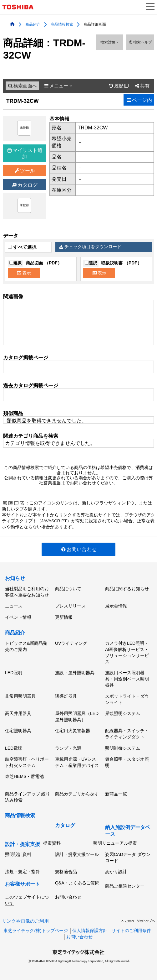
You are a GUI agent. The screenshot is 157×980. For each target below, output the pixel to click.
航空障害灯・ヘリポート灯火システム (27, 762)
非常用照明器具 (20, 696)
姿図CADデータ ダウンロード (128, 857)
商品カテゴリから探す (77, 794)
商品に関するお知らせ (127, 589)
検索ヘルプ (140, 42)
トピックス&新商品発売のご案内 (26, 646)
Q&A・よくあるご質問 (77, 883)
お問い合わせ (79, 549)
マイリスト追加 (25, 153)
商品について (68, 589)
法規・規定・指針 (23, 872)
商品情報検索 (62, 24)
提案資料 (52, 843)
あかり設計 (116, 872)
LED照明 (14, 673)
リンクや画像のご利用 (25, 921)
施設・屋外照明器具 (75, 673)
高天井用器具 (18, 713)
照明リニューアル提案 (115, 843)
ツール (25, 171)
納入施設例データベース (128, 831)
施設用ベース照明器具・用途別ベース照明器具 (127, 679)
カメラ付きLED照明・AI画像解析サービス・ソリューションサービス (127, 652)
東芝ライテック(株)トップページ (35, 931)
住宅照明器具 (18, 731)
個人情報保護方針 (90, 931)
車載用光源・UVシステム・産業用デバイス (77, 762)
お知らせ (15, 578)
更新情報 (64, 617)
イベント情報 (18, 617)
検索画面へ (22, 86)
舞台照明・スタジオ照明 (127, 762)
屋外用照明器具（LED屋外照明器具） (77, 717)
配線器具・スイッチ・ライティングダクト (127, 734)
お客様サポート (23, 884)
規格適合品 (66, 872)
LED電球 (14, 748)
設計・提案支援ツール (77, 854)
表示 (24, 273)
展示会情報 (116, 606)
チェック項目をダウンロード (90, 247)
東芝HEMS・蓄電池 (24, 776)
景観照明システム (123, 713)
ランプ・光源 (68, 748)
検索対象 (110, 42)
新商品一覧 (116, 794)
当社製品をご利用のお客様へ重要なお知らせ (27, 592)
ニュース (14, 606)
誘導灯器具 (66, 696)
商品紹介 (33, 24)
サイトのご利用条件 (131, 931)
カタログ (25, 185)
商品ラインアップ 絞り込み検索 (28, 797)
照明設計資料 (18, 854)
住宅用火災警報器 (73, 731)
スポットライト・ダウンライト (127, 699)
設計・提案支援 (23, 844)
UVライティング (71, 643)
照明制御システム (123, 748)
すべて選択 (22, 247)
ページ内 (139, 100)
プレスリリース (70, 606)
